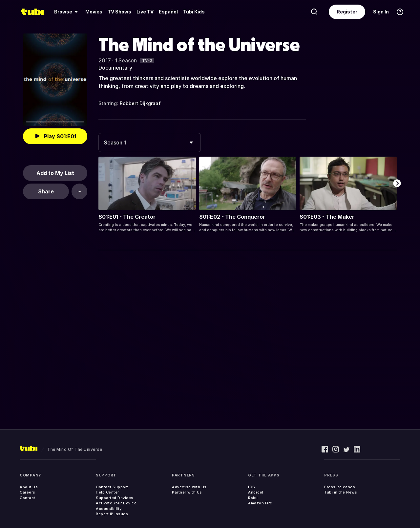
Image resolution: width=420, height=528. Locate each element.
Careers (28, 492)
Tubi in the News (341, 492)
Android (256, 492)
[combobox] (150, 143)
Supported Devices (115, 498)
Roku (253, 498)
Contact (28, 498)
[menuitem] (67, 12)
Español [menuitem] (168, 12)
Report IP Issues (112, 514)
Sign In (381, 12)
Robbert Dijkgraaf (140, 103)
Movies (94, 12)
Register (347, 12)
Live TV (145, 12)
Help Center (107, 492)
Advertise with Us (189, 487)
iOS (252, 487)
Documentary (115, 68)
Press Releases (340, 487)
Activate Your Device (116, 503)
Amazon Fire (260, 503)
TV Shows (119, 12)
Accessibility (109, 509)
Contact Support (112, 487)
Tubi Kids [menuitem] (194, 12)
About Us (29, 487)
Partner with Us (187, 492)
